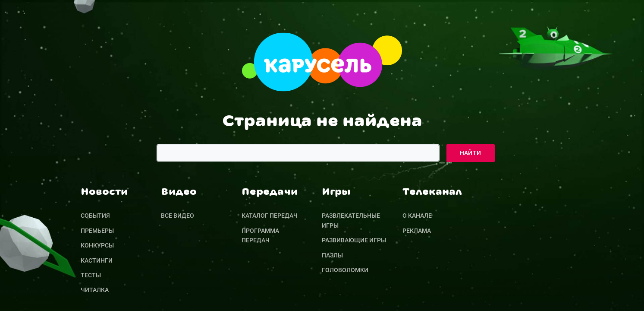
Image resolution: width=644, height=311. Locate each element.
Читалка (95, 290)
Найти (471, 153)
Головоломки (345, 270)
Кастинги (97, 260)
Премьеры (97, 231)
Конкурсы (97, 245)
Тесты (91, 275)
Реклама (417, 231)
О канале (417, 216)
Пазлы (332, 255)
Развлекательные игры (351, 220)
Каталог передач (270, 216)
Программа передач (260, 235)
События (95, 216)
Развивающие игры (354, 240)
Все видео (177, 216)
